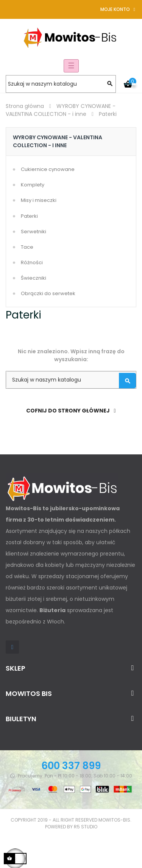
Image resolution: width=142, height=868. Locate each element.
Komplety (33, 185)
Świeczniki (34, 278)
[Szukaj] (61, 84)
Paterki (29, 216)
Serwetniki (34, 232)
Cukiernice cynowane (48, 169)
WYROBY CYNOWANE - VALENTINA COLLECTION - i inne (58, 141)
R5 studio (86, 827)
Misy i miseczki (39, 200)
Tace (27, 247)
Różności (32, 262)
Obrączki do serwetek (48, 293)
